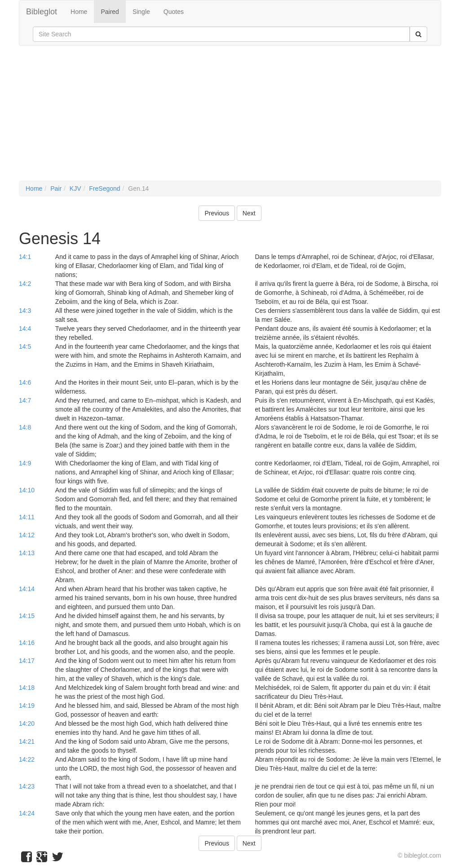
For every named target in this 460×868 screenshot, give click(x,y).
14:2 (25, 284)
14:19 (27, 706)
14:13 (27, 553)
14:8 (25, 427)
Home (79, 12)
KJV (75, 189)
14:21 (27, 741)
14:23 (27, 786)
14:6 (25, 382)
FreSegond (104, 189)
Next (249, 213)
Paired (110, 12)
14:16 (27, 643)
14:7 (25, 400)
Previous (217, 213)
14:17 (27, 661)
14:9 (25, 463)
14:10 (27, 490)
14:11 (27, 517)
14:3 (25, 311)
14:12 (27, 535)
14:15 (27, 616)
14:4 (25, 329)
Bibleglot (42, 12)
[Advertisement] (230, 118)
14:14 (27, 589)
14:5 (25, 346)
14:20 (27, 723)
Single (141, 12)
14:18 (27, 688)
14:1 (25, 257)
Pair (56, 189)
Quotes (174, 12)
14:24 (27, 813)
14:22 (27, 759)
